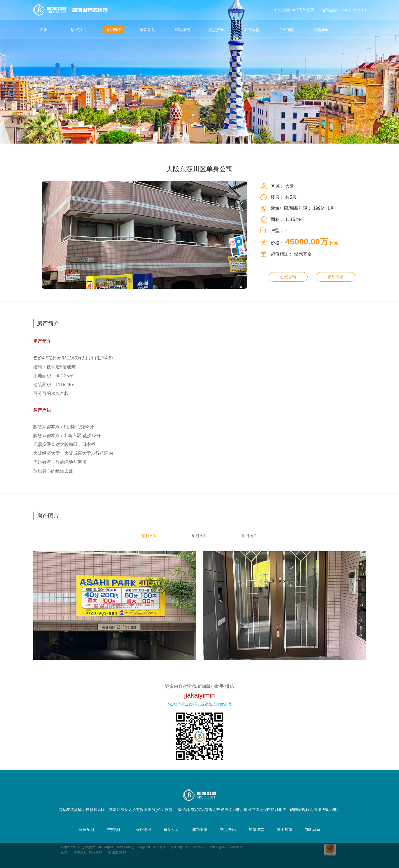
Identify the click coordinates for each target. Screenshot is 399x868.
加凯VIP (289, 10)
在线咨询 (288, 277)
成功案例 (182, 30)
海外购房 (113, 30)
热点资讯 (217, 30)
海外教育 (306, 10)
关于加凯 (286, 30)
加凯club (321, 30)
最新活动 (148, 30)
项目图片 (150, 536)
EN (277, 10)
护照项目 (115, 829)
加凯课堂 (252, 30)
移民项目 (78, 30)
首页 (44, 30)
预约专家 (336, 277)
